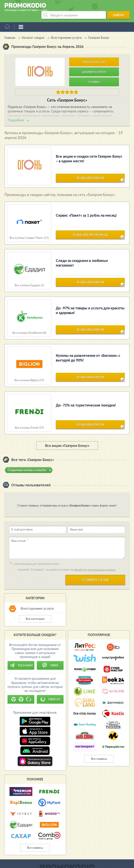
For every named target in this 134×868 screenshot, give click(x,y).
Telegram (21, 658)
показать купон (90, 172)
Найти (120, 7)
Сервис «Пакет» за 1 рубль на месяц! (86, 207)
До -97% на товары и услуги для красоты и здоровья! (90, 302)
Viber (50, 658)
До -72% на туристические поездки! (86, 397)
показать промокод (90, 229)
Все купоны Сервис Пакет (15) (29, 230)
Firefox (50, 691)
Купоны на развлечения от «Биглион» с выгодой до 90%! (88, 350)
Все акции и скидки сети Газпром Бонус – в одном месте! (89, 151)
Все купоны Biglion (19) (29, 372)
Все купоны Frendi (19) (29, 420)
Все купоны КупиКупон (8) (29, 325)
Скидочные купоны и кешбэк (27, 462)
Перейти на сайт (94, 54)
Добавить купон (94, 64)
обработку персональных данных (95, 562)
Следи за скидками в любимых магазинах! (82, 255)
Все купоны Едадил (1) (29, 278)
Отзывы (94, 74)
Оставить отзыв (95, 572)
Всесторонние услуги (37, 601)
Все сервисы (99, 751)
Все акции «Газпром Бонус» (67, 438)
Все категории (35, 611)
